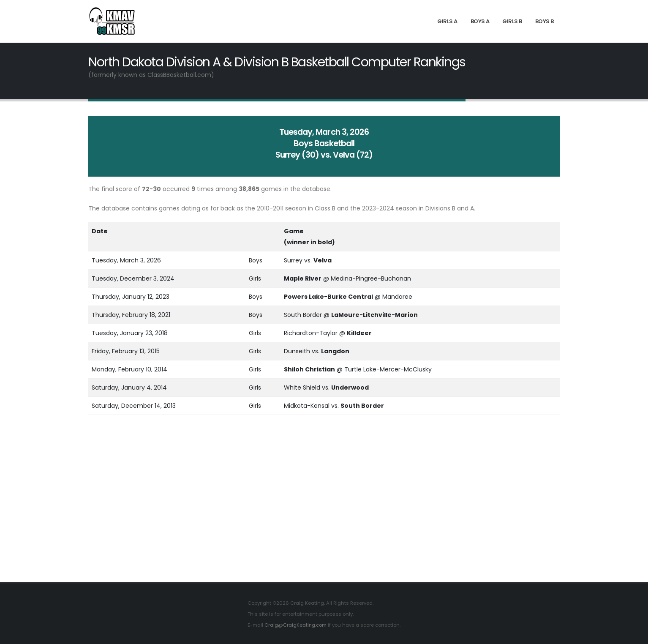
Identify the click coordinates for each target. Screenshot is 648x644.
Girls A (447, 21)
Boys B (545, 21)
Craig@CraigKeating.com (296, 625)
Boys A (480, 21)
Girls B (512, 21)
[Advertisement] (324, 502)
